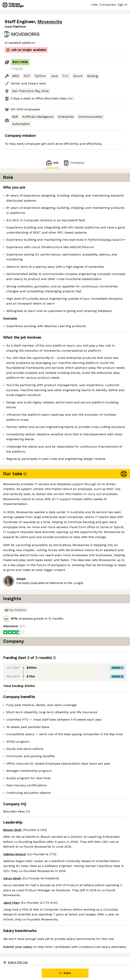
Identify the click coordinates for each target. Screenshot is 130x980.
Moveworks (50, 22)
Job (52, 163)
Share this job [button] (15, 962)
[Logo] (13, 5)
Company (74, 163)
